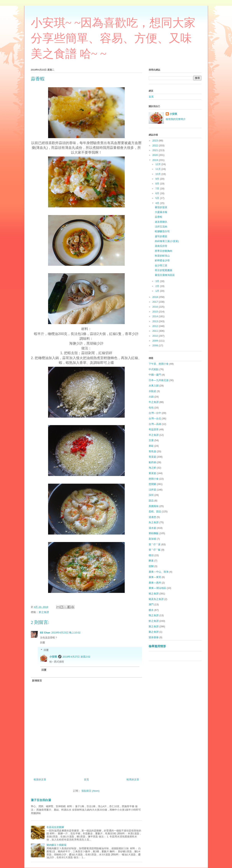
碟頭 (151, 555)
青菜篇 (152, 457)
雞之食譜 (154, 626)
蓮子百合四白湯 (41, 800)
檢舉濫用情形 (157, 646)
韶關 (151, 566)
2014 (156, 316)
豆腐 (151, 440)
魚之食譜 (154, 522)
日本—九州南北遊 (159, 380)
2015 (156, 312)
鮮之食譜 (44, 612)
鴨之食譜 (154, 615)
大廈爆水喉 (161, 212)
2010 (156, 336)
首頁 (86, 780)
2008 (156, 345)
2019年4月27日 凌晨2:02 (77, 657)
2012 (156, 326)
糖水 (151, 610)
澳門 (151, 604)
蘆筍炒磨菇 (161, 236)
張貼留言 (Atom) (91, 791)
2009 (156, 341)
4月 (158, 203)
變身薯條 (154, 637)
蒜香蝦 (159, 217)
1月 (158, 291)
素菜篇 (152, 473)
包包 (151, 408)
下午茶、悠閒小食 (159, 364)
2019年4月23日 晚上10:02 (66, 633)
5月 (158, 198)
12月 (158, 164)
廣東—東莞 (155, 577)
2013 (156, 321)
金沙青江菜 (161, 265)
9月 (158, 179)
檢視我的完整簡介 (176, 119)
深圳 (151, 495)
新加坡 (152, 539)
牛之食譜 (154, 402)
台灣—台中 (155, 413)
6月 (158, 193)
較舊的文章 (133, 780)
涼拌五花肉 (161, 227)
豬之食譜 (154, 594)
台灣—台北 (155, 419)
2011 (156, 331)
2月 (158, 286)
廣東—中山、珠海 (159, 572)
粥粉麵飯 (154, 533)
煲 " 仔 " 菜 (155, 544)
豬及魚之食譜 (156, 599)
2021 (156, 150)
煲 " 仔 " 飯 (155, 550)
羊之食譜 (154, 435)
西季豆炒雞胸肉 (164, 251)
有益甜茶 (154, 429)
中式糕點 (154, 369)
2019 (156, 160)
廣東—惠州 (155, 583)
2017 (156, 302)
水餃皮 (152, 391)
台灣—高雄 (155, 424)
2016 (156, 307)
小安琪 (53, 657)
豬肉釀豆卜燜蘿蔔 (57, 845)
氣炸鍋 (152, 462)
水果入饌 (154, 386)
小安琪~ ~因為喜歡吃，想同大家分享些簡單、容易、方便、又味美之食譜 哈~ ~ (113, 38)
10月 (158, 174)
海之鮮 (152, 468)
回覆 (43, 643)
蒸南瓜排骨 (161, 246)
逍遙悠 (152, 517)
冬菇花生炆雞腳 (55, 827)
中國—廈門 (155, 375)
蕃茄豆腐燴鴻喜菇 (165, 275)
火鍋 (151, 397)
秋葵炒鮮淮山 (162, 256)
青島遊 (152, 451)
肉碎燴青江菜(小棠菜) (167, 241)
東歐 (151, 446)
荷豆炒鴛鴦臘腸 (164, 270)
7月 (158, 189)
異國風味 (154, 506)
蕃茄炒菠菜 (161, 207)
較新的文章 (40, 780)
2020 (156, 155)
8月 (158, 184)
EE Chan (45, 633)
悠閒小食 (154, 479)
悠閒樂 (152, 484)
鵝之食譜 (154, 632)
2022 (156, 145)
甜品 (151, 501)
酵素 (151, 561)
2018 (156, 297)
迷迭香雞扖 (161, 222)
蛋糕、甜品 (155, 511)
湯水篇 (152, 528)
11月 (158, 169)
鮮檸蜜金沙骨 (162, 260)
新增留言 (37, 681)
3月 (158, 281)
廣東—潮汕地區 (157, 588)
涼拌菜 (152, 490)
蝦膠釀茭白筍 (162, 231)
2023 (156, 141)
